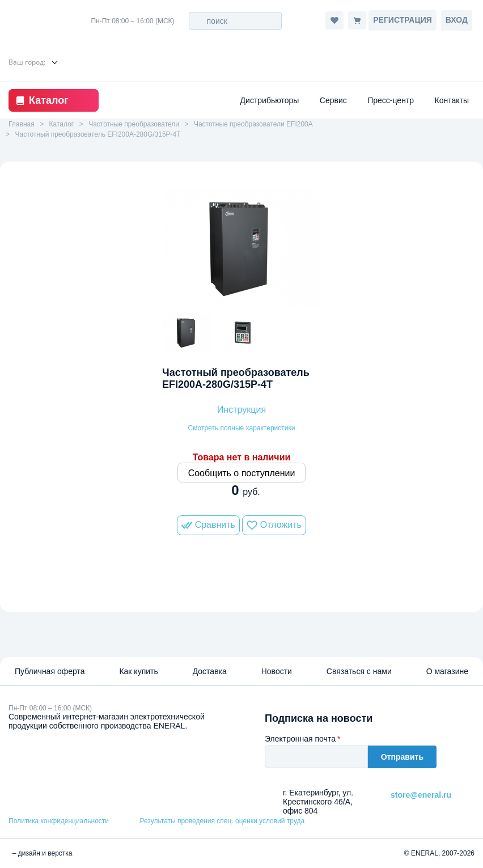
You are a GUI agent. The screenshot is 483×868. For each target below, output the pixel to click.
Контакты (452, 100)
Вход (457, 20)
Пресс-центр (391, 100)
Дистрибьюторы (270, 100)
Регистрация (402, 20)
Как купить (138, 671)
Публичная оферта (50, 671)
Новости (277, 671)
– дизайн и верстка (41, 853)
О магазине (447, 671)
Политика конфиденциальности (59, 821)
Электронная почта (300, 739)
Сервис (333, 100)
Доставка (210, 671)
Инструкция (241, 410)
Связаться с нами (359, 671)
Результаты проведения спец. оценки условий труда (222, 821)
